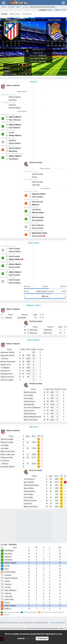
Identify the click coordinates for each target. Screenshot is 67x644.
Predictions (27, 14)
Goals (57, 389)
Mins (28, 349)
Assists (40, 349)
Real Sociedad (10, 606)
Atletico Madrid (10, 563)
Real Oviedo (9, 599)
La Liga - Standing (9, 544)
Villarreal (8, 557)
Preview (4, 14)
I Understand (42, 638)
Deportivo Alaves (11, 578)
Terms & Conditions (58, 623)
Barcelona (9, 554)
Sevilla (7, 566)
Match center (15, 14)
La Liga (25, 7)
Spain (18, 7)
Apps (23, 349)
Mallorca (8, 609)
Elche (7, 569)
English (50, 10)
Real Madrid (9, 551)
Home (4, 7)
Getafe (7, 581)
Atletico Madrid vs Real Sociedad (43, 7)
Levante (8, 587)
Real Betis (8, 560)
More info (30, 638)
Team (15, 548)
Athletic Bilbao (10, 572)
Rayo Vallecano (11, 590)
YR (39, 436)
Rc (42, 436)
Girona (7, 603)
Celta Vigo (9, 596)
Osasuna (8, 584)
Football (11, 7)
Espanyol (8, 575)
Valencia (8, 593)
